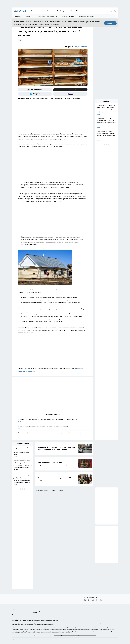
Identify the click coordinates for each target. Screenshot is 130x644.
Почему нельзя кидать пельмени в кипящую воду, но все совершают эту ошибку (53, 427)
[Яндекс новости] (35, 90)
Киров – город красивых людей (48, 16)
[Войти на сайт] (115, 11)
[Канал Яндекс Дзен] (70, 90)
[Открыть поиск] (111, 11)
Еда (20, 40)
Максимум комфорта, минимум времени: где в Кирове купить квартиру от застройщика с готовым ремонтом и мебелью (53, 435)
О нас (13, 607)
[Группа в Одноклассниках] (89, 600)
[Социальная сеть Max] (70, 94)
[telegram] (26, 379)
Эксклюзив (18, 16)
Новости (33, 11)
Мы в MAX (75, 11)
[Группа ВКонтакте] (85, 600)
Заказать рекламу (89, 11)
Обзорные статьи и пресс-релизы (62, 607)
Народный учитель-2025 (87, 16)
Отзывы (35, 607)
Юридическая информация (18, 615)
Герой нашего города (68, 16)
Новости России (46, 11)
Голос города (29, 16)
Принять (110, 23)
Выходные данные (37, 615)
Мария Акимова (81, 47)
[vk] (20, 379)
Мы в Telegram (61, 11)
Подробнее (56, 621)
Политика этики (58, 609)
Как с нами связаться (17, 611)
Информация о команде (17, 609)
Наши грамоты (36, 609)
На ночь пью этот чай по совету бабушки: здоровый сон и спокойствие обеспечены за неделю (53, 420)
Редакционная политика (59, 611)
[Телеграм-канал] (35, 94)
